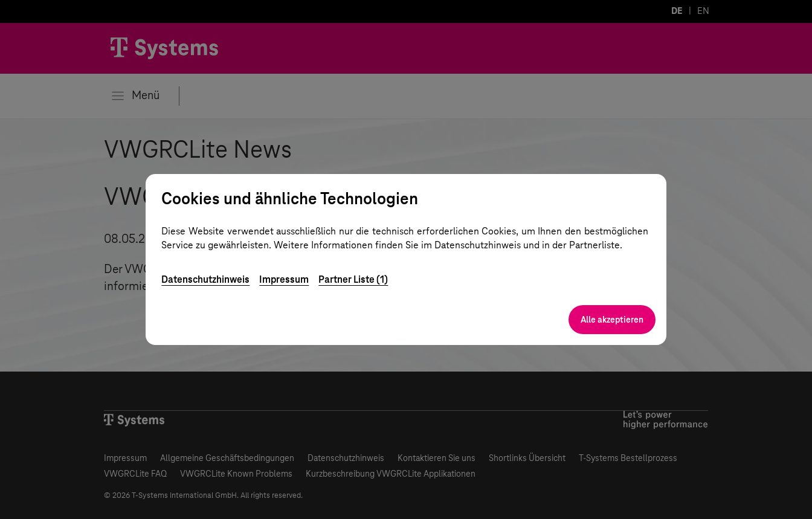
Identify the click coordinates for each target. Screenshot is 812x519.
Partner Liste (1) (353, 279)
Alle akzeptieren (612, 320)
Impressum (284, 279)
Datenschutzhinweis (205, 279)
